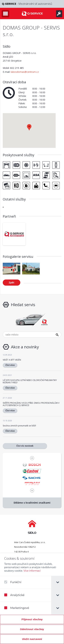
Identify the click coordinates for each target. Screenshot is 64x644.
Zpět (12, 282)
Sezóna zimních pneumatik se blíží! (19, 426)
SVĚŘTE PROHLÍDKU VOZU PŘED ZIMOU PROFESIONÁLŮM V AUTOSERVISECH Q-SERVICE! (31, 404)
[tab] (58, 582)
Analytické (14, 595)
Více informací (32, 571)
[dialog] (32, 599)
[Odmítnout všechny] (32, 629)
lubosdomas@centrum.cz (25, 72)
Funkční (13, 582)
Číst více (10, 365)
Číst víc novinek (25, 446)
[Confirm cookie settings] (32, 639)
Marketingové (17, 608)
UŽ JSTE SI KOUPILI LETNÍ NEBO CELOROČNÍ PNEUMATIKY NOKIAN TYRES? (30, 381)
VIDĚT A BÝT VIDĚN (12, 360)
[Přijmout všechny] (32, 619)
